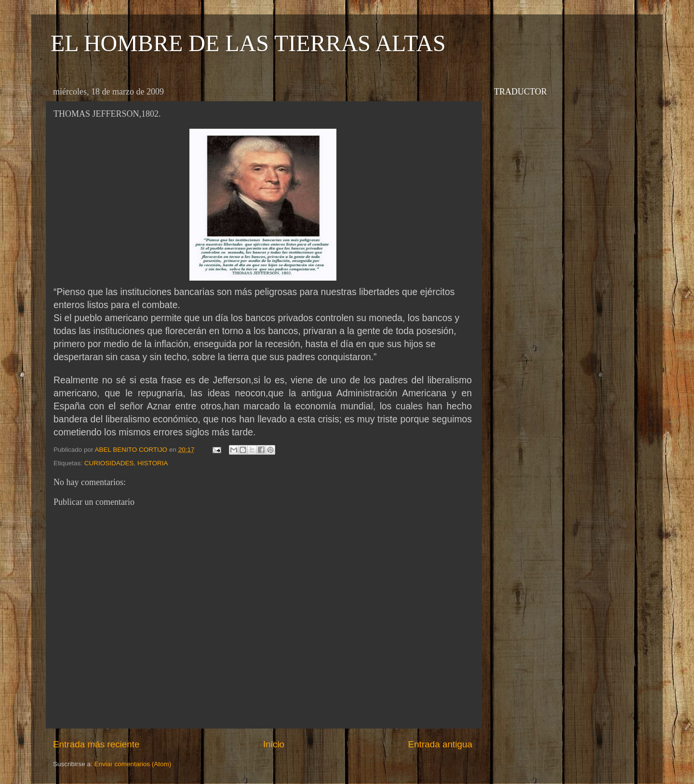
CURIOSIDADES (109, 463)
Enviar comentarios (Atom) (133, 764)
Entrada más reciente (96, 744)
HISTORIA (153, 463)
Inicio (274, 744)
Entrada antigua (440, 744)
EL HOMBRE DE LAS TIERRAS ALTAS (248, 43)
